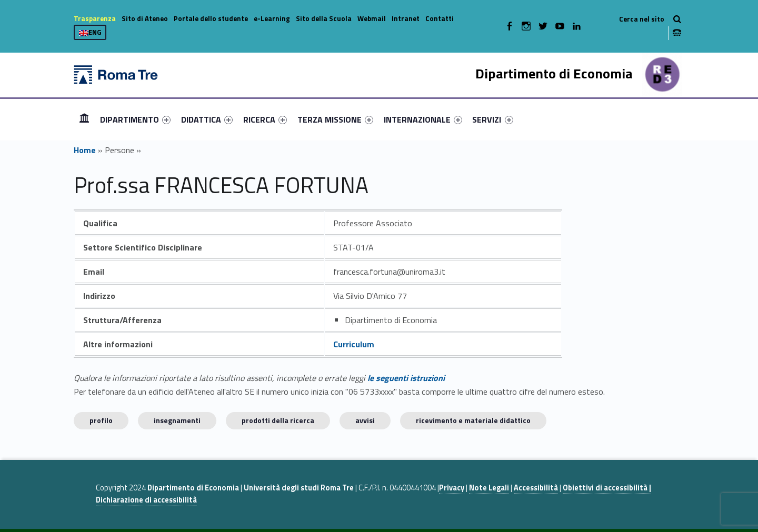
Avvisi (365, 420)
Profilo (101, 420)
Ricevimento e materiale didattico (473, 420)
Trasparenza (95, 18)
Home (84, 119)
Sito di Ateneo (145, 18)
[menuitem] (84, 119)
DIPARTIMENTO (135, 119)
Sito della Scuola (324, 18)
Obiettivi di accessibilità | (607, 488)
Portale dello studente (211, 18)
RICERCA (265, 119)
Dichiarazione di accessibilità (146, 500)
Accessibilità (536, 488)
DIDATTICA (207, 119)
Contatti (440, 18)
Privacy (452, 488)
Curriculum (354, 344)
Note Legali (489, 488)
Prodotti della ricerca (278, 420)
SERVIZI (492, 119)
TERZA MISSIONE (335, 119)
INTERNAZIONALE (423, 119)
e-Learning (272, 18)
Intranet (406, 18)
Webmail (372, 18)
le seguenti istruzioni (406, 378)
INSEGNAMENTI (177, 420)
